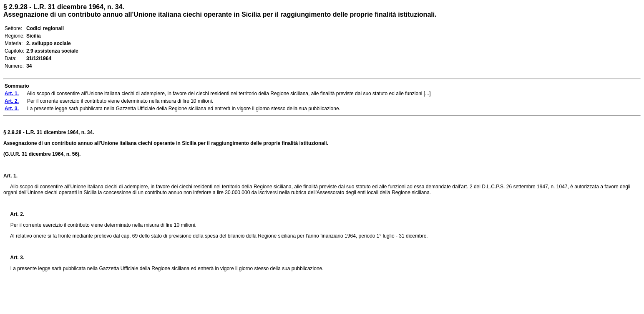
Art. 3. (14, 258)
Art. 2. (14, 214)
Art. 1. (10, 176)
